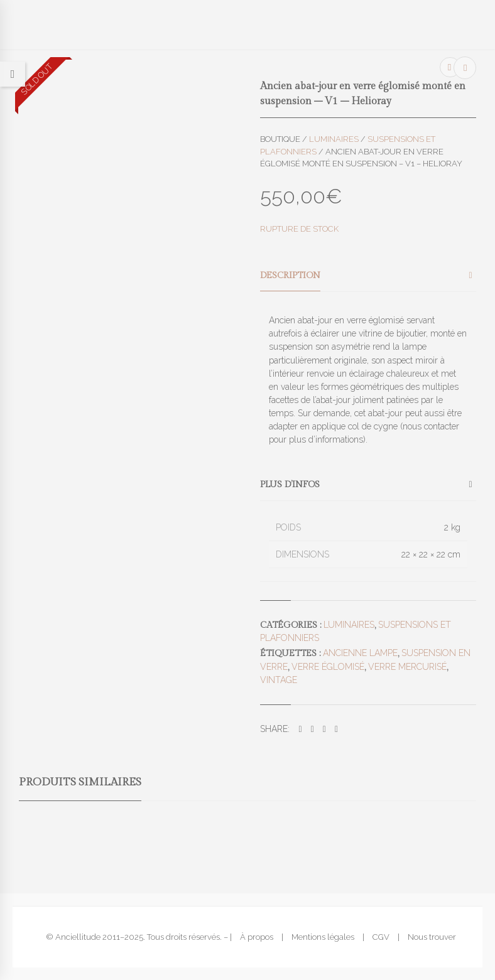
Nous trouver (432, 937)
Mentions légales (323, 937)
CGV (381, 937)
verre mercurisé (407, 667)
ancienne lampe (360, 653)
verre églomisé (328, 667)
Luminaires (334, 139)
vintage (279, 680)
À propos (257, 937)
